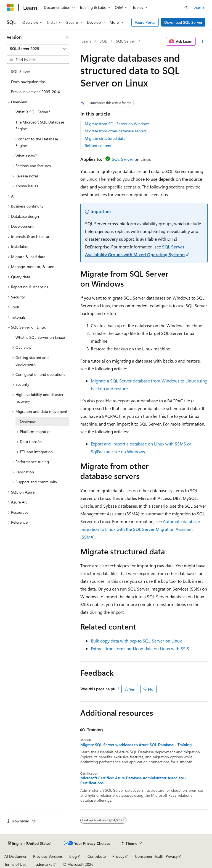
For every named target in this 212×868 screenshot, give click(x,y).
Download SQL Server (183, 22)
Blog (73, 856)
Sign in (200, 7)
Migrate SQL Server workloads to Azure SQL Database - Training (136, 745)
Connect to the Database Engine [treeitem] (37, 142)
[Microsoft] (10, 7)
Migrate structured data (105, 138)
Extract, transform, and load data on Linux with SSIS (140, 648)
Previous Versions (48, 856)
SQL (103, 41)
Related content (98, 145)
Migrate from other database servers (116, 131)
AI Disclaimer (15, 856)
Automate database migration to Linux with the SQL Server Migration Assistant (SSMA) (140, 529)
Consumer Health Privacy (156, 856)
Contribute (97, 856)
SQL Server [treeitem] (21, 71)
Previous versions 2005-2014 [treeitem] (35, 92)
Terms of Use (15, 864)
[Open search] (186, 7)
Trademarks (43, 864)
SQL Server (125, 41)
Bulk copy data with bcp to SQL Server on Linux (136, 641)
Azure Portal (145, 22)
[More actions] (203, 41)
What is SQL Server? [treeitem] (33, 112)
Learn (86, 41)
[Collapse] (68, 37)
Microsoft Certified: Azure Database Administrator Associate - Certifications (133, 780)
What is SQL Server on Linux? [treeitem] (40, 337)
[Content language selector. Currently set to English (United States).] (30, 843)
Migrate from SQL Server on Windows (117, 124)
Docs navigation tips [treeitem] (28, 82)
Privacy (118, 856)
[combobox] (38, 49)
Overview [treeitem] (28, 421)
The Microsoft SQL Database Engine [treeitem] (40, 125)
